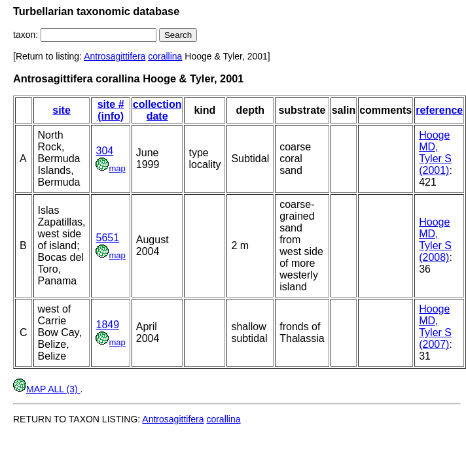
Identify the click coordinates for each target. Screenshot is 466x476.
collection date (157, 110)
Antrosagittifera (115, 56)
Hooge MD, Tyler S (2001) (435, 153)
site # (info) (111, 110)
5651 (107, 238)
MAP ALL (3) (46, 389)
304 (104, 151)
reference (439, 110)
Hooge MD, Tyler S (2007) (435, 327)
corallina (165, 56)
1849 (107, 325)
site (62, 110)
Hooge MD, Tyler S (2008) (435, 240)
